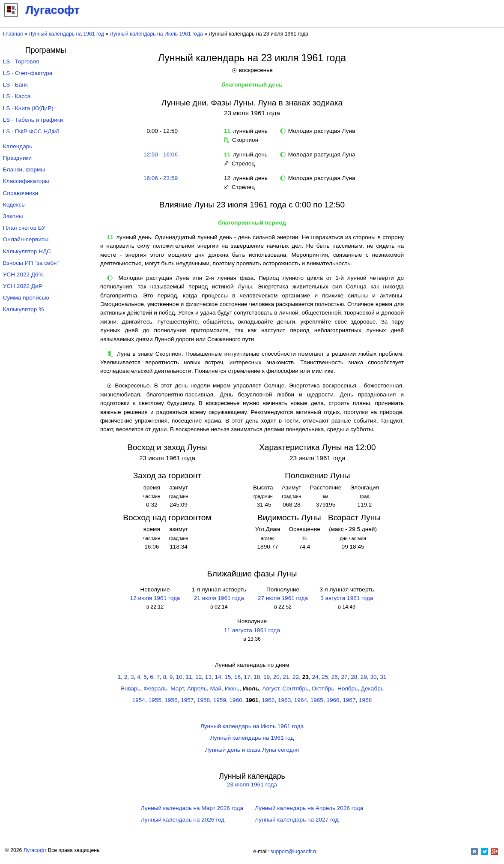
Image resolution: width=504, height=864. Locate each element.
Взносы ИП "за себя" (31, 263)
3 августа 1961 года (347, 598)
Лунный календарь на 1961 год (66, 34)
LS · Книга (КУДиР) (28, 108)
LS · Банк (15, 85)
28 (354, 677)
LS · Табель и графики (33, 120)
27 (344, 677)
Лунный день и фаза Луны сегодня (252, 750)
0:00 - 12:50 (161, 131)
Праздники (17, 158)
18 (257, 677)
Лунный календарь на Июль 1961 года (157, 34)
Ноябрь (347, 688)
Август (270, 688)
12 (198, 677)
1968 (365, 700)
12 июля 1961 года (155, 598)
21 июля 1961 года (219, 598)
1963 (284, 700)
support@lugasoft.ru (294, 852)
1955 (155, 700)
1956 (171, 700)
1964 (301, 700)
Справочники (21, 193)
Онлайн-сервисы (26, 239)
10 (179, 677)
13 (208, 677)
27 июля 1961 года (283, 598)
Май (216, 688)
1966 (333, 700)
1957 (187, 700)
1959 (220, 700)
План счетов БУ (24, 228)
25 (325, 677)
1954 (139, 700)
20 (276, 677)
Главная (13, 34)
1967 (349, 700)
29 (364, 677)
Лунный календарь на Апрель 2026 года (309, 808)
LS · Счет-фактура (28, 73)
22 (296, 677)
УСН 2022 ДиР (23, 286)
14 (218, 677)
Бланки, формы (24, 169)
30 (374, 677)
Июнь (232, 688)
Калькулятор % (23, 309)
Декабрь (372, 688)
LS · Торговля (21, 61)
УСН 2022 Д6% (23, 274)
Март (177, 688)
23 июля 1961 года (252, 784)
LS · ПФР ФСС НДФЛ (31, 131)
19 (267, 677)
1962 (268, 700)
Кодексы (14, 205)
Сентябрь (295, 688)
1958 (203, 700)
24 (315, 677)
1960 (236, 700)
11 (189, 677)
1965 (317, 700)
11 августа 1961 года (252, 630)
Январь (130, 688)
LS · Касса (17, 96)
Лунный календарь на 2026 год (183, 820)
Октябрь (323, 688)
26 (335, 677)
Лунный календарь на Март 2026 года (192, 808)
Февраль (155, 688)
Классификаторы (26, 181)
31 (383, 677)
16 (237, 677)
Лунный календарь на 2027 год (297, 820)
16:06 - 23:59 (161, 178)
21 (286, 677)
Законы (13, 216)
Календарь (18, 146)
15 (228, 677)
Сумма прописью (26, 298)
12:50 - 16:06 (161, 154)
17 (247, 677)
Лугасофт (35, 850)
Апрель (197, 688)
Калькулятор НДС (27, 251)
